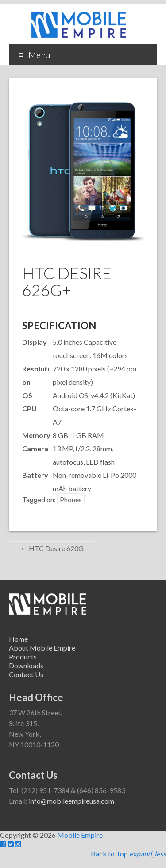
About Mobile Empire (42, 648)
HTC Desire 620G (52, 548)
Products (23, 657)
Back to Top (128, 854)
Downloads (26, 665)
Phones (71, 499)
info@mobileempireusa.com (71, 801)
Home (18, 639)
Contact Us (26, 674)
